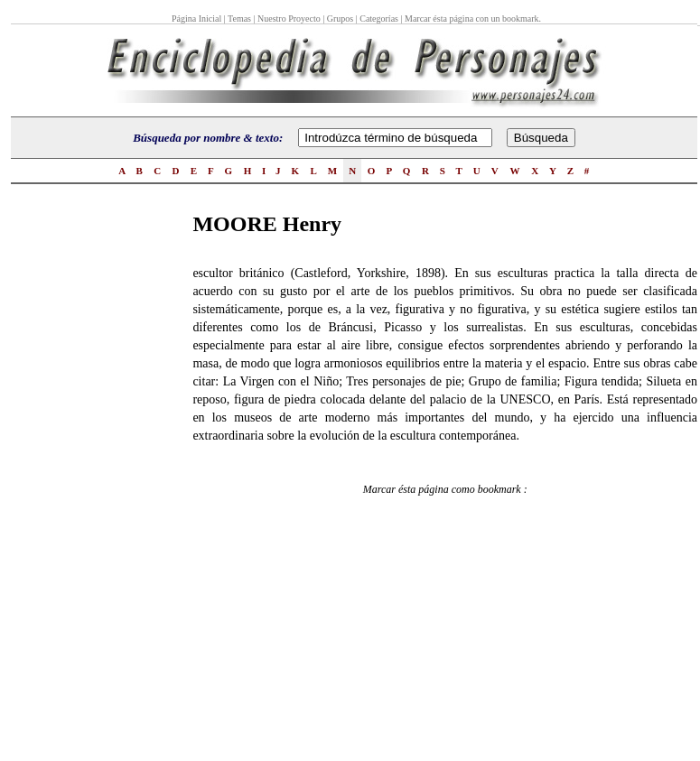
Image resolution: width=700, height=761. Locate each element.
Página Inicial (198, 19)
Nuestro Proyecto (289, 19)
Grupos (340, 19)
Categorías (379, 19)
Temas (239, 19)
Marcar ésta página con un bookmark (472, 19)
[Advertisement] (83, 479)
